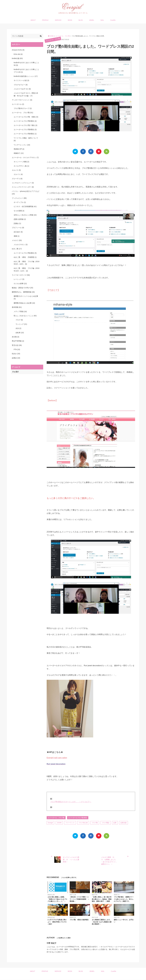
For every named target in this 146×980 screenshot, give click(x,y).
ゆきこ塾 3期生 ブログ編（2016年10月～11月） (27, 269)
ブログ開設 (106, 823)
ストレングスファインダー (23, 187)
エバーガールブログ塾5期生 (78, 818)
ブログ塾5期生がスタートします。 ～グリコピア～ (71, 802)
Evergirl (50, 823)
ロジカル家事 (20, 284)
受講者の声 (19, 149)
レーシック (19, 279)
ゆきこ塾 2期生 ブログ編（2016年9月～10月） (27, 263)
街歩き (16, 354)
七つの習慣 (19, 211)
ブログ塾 (95, 823)
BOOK (70, 20)
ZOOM (59, 823)
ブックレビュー (19, 198)
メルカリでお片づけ (22, 89)
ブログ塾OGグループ (23, 108)
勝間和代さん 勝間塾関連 (23, 292)
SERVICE (58, 20)
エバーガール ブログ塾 (53, 40)
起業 (116, 823)
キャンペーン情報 (21, 162)
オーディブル (20, 202)
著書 (17, 236)
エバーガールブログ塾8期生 (25, 130)
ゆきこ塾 (17, 249)
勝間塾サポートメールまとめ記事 (26, 297)
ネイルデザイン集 (21, 166)
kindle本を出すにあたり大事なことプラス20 (26, 71)
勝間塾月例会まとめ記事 (24, 303)
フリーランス (70, 823)
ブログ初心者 (84, 823)
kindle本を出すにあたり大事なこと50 (26, 64)
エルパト (18, 174)
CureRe (113, 20)
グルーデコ (17, 179)
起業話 (16, 358)
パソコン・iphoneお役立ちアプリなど (26, 193)
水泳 (18, 328)
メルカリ (17, 240)
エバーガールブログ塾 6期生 (26, 117)
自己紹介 (18, 232)
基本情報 (17, 307)
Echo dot (18, 54)
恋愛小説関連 (20, 219)
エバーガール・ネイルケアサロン (25, 157)
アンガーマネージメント (22, 100)
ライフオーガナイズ (21, 275)
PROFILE (45, 20)
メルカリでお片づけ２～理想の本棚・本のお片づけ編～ (26, 94)
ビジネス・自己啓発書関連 (25, 206)
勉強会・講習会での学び (22, 288)
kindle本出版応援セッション (26, 76)
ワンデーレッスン (22, 145)
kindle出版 (17, 58)
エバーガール (18, 104)
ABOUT (33, 20)
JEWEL (92, 20)
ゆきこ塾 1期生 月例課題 (25, 257)
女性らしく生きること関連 (25, 215)
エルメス (16, 170)
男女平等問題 (18, 341)
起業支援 (124, 823)
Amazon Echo (18, 50)
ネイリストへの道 (21, 80)
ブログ (19, 320)
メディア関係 (20, 312)
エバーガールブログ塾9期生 (25, 134)
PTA (17, 349)
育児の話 (17, 345)
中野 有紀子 (52, 943)
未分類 (15, 337)
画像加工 (19, 153)
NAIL (102, 20)
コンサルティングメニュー (23, 183)
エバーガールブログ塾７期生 (25, 125)
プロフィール (18, 228)
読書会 (17, 223)
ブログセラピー (21, 85)
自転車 (20, 333)
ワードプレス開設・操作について (26, 139)
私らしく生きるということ (25, 316)
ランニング (21, 324)
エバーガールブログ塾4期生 (25, 253)
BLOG (81, 20)
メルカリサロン (21, 245)
